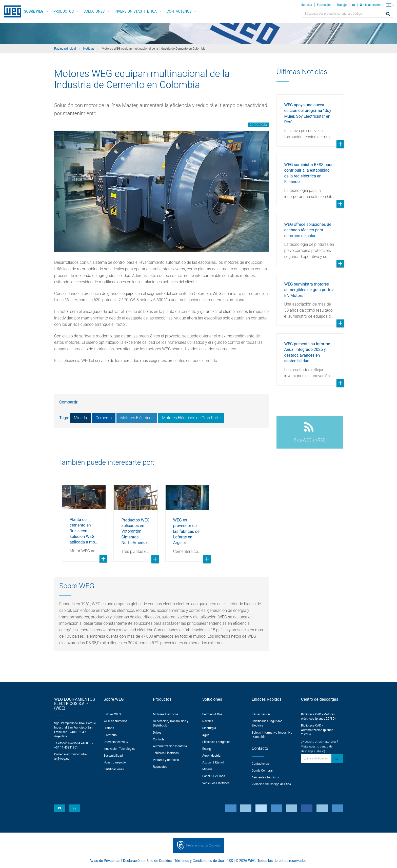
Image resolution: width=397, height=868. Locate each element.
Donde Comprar (262, 771)
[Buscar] (388, 14)
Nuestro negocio (115, 762)
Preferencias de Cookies (203, 845)
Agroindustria (211, 756)
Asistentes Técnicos (265, 777)
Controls (159, 739)
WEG (11, 11)
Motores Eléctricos (137, 418)
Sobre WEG (34, 11)
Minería (80, 418)
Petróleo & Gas (212, 714)
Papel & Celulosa (214, 776)
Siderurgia (209, 728)
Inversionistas (128, 11)
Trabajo (342, 5)
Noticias (306, 5)
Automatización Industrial (170, 746)
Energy (207, 749)
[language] (390, 5)
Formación (324, 5)
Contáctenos (179, 11)
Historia (109, 728)
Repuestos (160, 767)
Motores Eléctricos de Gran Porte (191, 418)
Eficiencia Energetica (216, 742)
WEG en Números (115, 721)
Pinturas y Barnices (166, 760)
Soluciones (94, 11)
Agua (206, 735)
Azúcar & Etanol (213, 762)
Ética (152, 11)
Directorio (110, 735)
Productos (64, 11)
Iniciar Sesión (261, 714)
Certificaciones (114, 769)
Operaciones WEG (116, 742)
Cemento (104, 418)
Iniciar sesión (370, 5)
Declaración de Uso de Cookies (147, 861)
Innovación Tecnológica (120, 749)
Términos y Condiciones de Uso (199, 861)
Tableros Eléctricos (166, 753)
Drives (157, 733)
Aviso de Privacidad (105, 861)
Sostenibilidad (113, 756)
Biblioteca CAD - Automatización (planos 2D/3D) (317, 730)
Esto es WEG (112, 714)
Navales (208, 721)
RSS (230, 861)
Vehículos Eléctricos (216, 783)
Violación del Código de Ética (271, 784)
